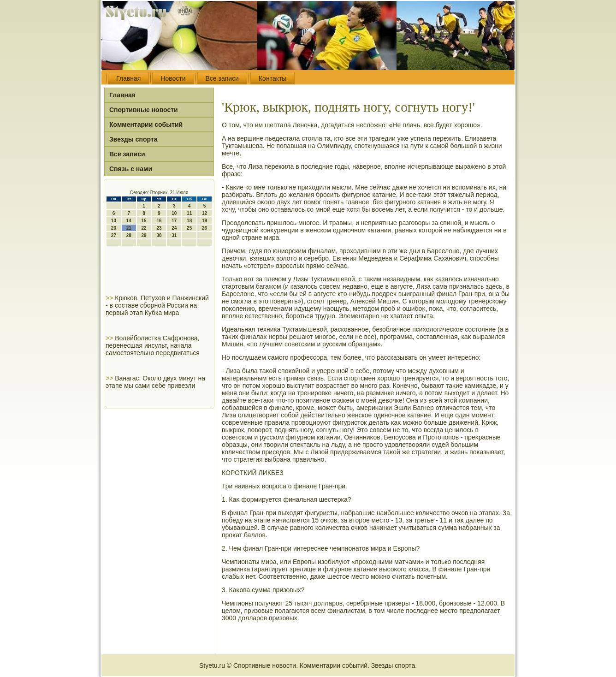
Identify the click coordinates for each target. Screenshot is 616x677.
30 (159, 235)
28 (129, 235)
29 (144, 235)
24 (174, 228)
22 (144, 228)
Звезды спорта (133, 139)
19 (204, 221)
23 (159, 228)
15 (144, 221)
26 (204, 228)
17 (174, 221)
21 (129, 228)
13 (114, 221)
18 (189, 221)
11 (189, 213)
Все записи (222, 78)
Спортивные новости (144, 110)
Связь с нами (131, 169)
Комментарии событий (146, 125)
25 (189, 228)
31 (174, 235)
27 (114, 235)
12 (204, 213)
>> (110, 298)
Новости (173, 78)
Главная (128, 78)
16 (159, 221)
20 (114, 228)
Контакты (272, 78)
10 (174, 213)
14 (129, 221)
